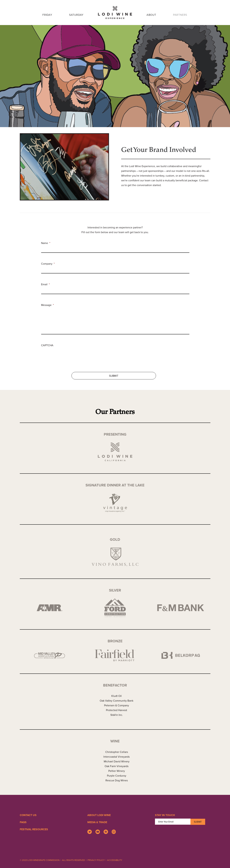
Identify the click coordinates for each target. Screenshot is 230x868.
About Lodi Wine (99, 815)
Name (46, 243)
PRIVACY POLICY (96, 860)
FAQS (23, 822)
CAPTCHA (47, 345)
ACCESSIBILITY (115, 860)
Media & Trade (97, 822)
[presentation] (67, 354)
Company (48, 264)
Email (45, 284)
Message (47, 305)
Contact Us (28, 815)
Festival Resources (34, 829)
